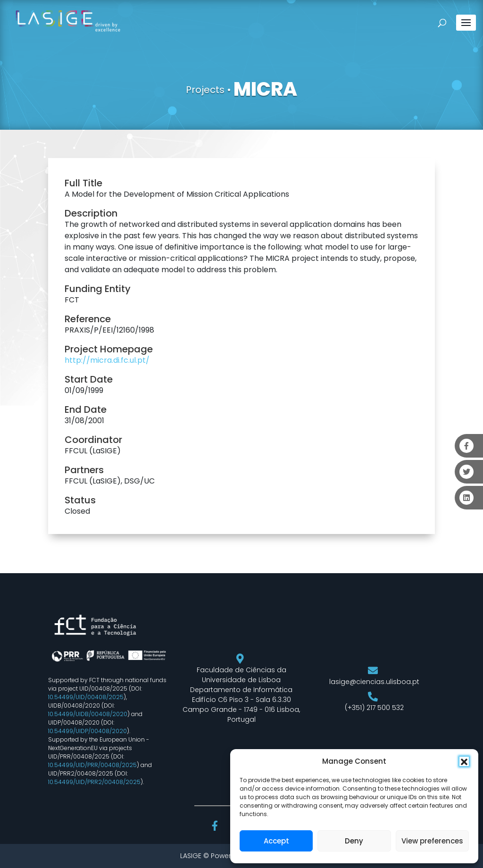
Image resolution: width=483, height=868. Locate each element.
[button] (464, 761)
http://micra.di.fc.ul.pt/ (107, 360)
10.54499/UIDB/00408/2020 (88, 714)
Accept (276, 841)
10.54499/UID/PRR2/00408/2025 (94, 782)
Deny (354, 841)
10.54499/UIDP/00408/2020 (87, 731)
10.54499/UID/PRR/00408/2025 (92, 765)
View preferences (432, 841)
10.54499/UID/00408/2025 (86, 697)
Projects (205, 90)
